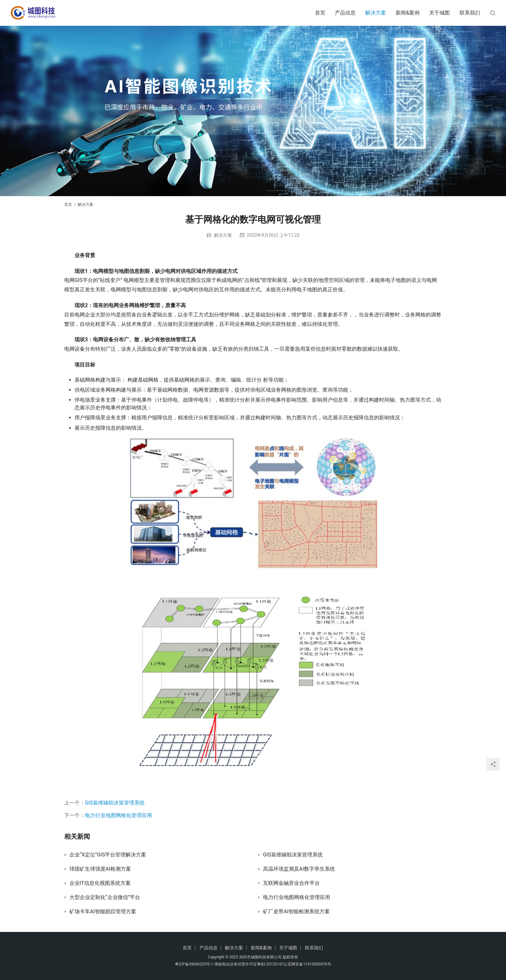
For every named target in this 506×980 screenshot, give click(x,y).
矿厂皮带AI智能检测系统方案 (296, 912)
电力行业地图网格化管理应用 (118, 815)
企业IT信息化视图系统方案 (100, 883)
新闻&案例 (408, 13)
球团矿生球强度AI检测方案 (100, 869)
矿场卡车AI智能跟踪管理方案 (103, 912)
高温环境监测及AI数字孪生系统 (299, 869)
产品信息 (345, 13)
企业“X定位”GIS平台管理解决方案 (108, 855)
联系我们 (470, 13)
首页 (320, 13)
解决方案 (376, 13)
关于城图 (440, 13)
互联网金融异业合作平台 (291, 883)
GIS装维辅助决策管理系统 (115, 803)
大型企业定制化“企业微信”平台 (105, 897)
